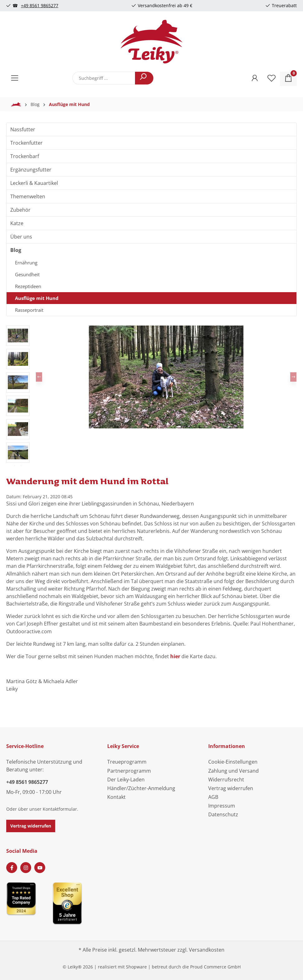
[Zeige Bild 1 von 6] (140, 422)
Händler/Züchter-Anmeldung (141, 788)
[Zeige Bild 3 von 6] (161, 422)
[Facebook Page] (12, 868)
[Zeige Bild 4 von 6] (171, 422)
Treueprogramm (127, 762)
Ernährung (26, 263)
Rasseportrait (29, 310)
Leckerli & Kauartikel (34, 183)
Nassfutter (23, 129)
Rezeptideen (28, 286)
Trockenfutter (26, 143)
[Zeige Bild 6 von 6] (193, 422)
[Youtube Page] (40, 868)
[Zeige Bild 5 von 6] (182, 422)
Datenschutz (223, 814)
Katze (17, 223)
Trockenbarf (25, 156)
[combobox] (104, 78)
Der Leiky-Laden (126, 780)
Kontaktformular (60, 809)
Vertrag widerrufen (31, 826)
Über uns (21, 237)
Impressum (222, 806)
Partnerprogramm (129, 771)
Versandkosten (207, 950)
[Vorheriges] (39, 377)
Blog (16, 250)
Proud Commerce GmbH (215, 967)
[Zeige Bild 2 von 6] (150, 422)
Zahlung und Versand (233, 771)
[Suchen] (144, 78)
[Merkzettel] (272, 79)
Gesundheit (27, 274)
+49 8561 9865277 (40, 5)
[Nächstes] (293, 377)
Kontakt (116, 797)
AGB (213, 797)
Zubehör (20, 210)
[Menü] (15, 79)
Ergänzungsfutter (31, 170)
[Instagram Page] (26, 868)
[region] (151, 396)
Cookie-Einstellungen (233, 762)
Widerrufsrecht (226, 780)
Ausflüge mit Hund (37, 298)
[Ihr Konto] (255, 79)
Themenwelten (28, 196)
